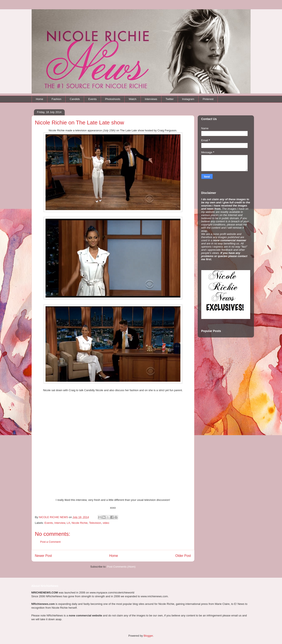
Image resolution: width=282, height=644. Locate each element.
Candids (75, 99)
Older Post (183, 556)
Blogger (148, 636)
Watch (133, 99)
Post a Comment (50, 542)
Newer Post (44, 556)
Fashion (56, 99)
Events (93, 99)
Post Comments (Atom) (121, 567)
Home (40, 99)
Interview (60, 523)
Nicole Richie (80, 523)
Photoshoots (113, 99)
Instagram (188, 99)
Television (95, 523)
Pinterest (208, 99)
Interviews (151, 99)
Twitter (170, 99)
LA (68, 523)
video (106, 523)
